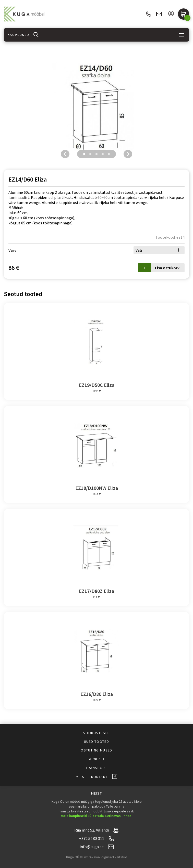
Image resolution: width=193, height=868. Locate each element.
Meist (81, 777)
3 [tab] (96, 154)
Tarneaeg (96, 759)
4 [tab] (103, 154)
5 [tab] (109, 154)
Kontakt (99, 777)
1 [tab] (84, 154)
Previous (65, 154)
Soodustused (96, 733)
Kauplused (18, 35)
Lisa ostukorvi (168, 268)
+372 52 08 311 (148, 14)
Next (128, 154)
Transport (97, 768)
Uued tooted (96, 742)
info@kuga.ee (159, 14)
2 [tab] (90, 154)
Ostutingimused (96, 750)
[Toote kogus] (144, 268)
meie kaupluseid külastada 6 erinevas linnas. (97, 816)
